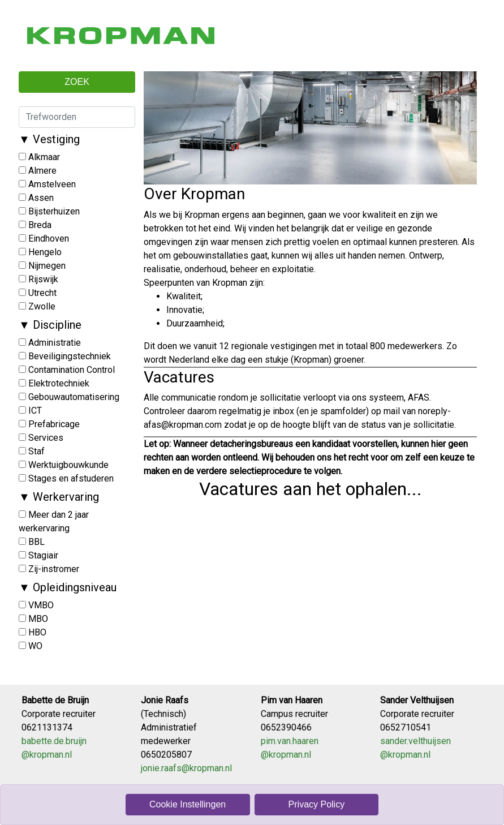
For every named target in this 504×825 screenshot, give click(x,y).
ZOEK (77, 82)
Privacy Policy (317, 804)
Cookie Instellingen (188, 804)
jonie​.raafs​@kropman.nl (186, 768)
